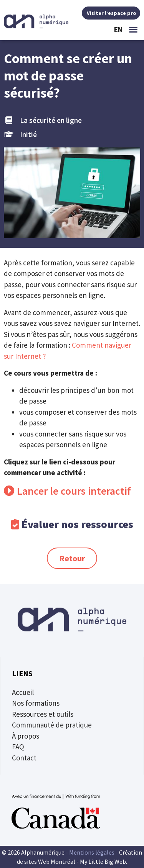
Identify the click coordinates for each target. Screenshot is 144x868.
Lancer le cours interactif (73, 491)
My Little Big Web (103, 861)
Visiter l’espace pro (111, 13)
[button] (133, 29)
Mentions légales (92, 852)
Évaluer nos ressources (77, 524)
